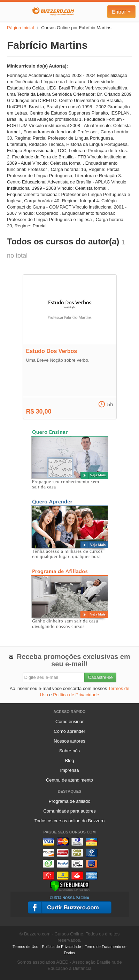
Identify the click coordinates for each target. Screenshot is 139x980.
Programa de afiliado (70, 801)
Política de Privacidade (76, 695)
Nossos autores (69, 741)
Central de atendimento (69, 780)
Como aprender (69, 731)
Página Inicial (20, 28)
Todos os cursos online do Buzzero (70, 821)
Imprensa (69, 770)
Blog (69, 761)
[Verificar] (69, 885)
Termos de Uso (25, 947)
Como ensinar (69, 722)
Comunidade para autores (69, 811)
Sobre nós (69, 751)
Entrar (121, 12)
